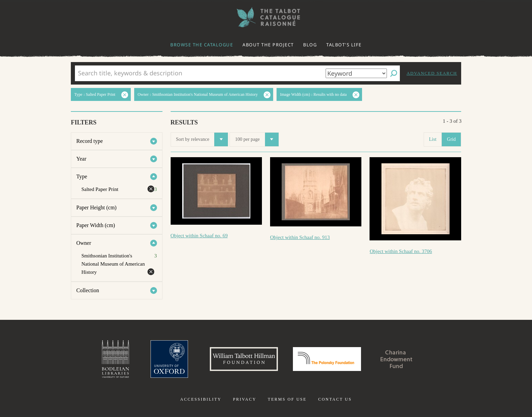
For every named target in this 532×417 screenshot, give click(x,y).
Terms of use (287, 399)
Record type (90, 141)
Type (82, 176)
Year (81, 159)
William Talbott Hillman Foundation (244, 359)
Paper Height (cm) (96, 207)
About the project (268, 45)
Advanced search (432, 73)
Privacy (245, 399)
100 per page (257, 139)
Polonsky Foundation (327, 359)
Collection (88, 290)
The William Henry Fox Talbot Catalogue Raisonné (266, 17)
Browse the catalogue (202, 45)
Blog (310, 45)
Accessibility (201, 399)
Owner (84, 243)
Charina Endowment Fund (396, 359)
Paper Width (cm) (96, 225)
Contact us (335, 399)
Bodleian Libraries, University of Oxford (115, 359)
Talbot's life (344, 45)
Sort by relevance (202, 139)
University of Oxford (169, 359)
